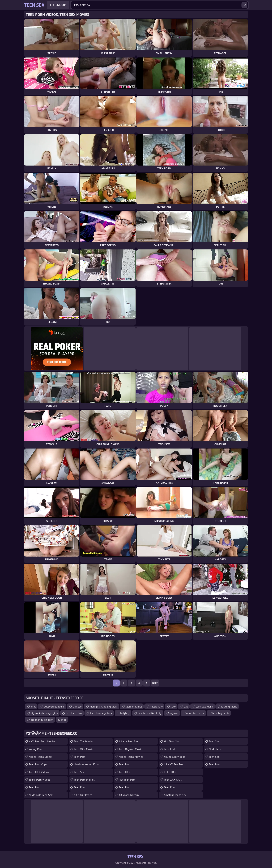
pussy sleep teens (54, 706)
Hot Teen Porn (127, 780)
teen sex (214, 741)
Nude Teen (215, 749)
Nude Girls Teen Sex (41, 795)
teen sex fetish (204, 706)
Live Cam (61, 5)
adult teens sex (195, 713)
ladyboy (125, 713)
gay (186, 706)
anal (33, 706)
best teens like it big (150, 713)
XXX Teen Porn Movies (42, 741)
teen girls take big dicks (104, 706)
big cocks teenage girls (44, 713)
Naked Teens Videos (41, 757)
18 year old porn (129, 795)
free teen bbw (74, 713)
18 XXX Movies (83, 795)
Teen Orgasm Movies (131, 749)
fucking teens (229, 706)
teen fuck (170, 749)
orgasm (174, 713)
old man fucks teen (42, 720)
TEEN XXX (170, 772)
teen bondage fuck (101, 713)
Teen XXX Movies (84, 749)
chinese (77, 706)
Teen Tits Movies (84, 741)
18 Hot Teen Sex (129, 741)
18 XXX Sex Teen (174, 764)
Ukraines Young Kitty (86, 764)
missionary (156, 706)
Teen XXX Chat (173, 780)
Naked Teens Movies (131, 757)
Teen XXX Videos (39, 772)
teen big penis (221, 713)
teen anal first (134, 706)
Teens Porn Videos (40, 780)
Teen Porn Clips (38, 764)
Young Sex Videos (175, 757)
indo (64, 720)
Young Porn (36, 749)
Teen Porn (35, 787)
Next (155, 683)
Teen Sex (79, 772)
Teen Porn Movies (84, 780)
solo (173, 706)
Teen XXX (125, 772)
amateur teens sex (175, 795)
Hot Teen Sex (172, 741)
